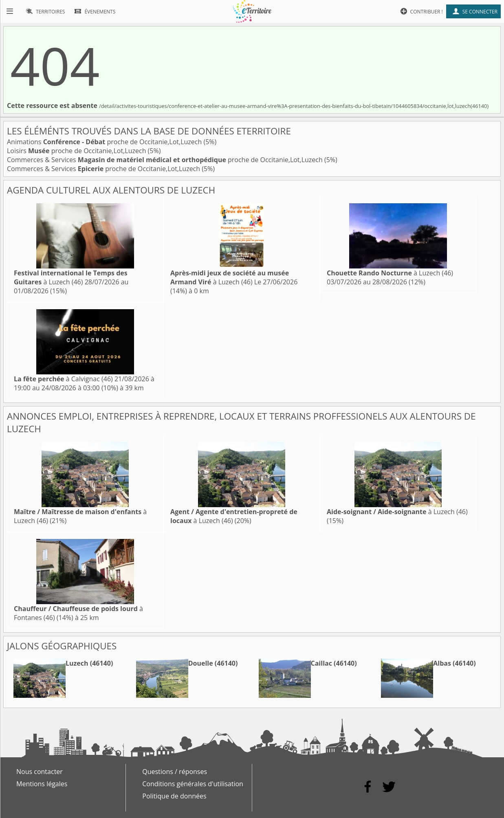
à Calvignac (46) (63, 379)
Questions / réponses (175, 772)
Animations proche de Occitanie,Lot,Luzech (105, 142)
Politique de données (174, 796)
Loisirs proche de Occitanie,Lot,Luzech (77, 151)
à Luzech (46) (71, 277)
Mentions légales (42, 784)
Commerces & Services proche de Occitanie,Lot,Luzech (166, 160)
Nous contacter (40, 772)
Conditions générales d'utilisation (193, 784)
